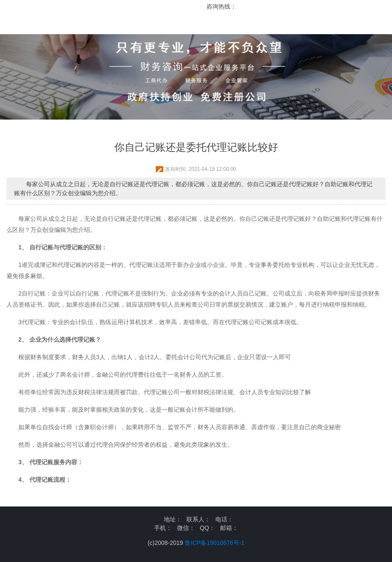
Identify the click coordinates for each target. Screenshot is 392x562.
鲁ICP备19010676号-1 (215, 543)
